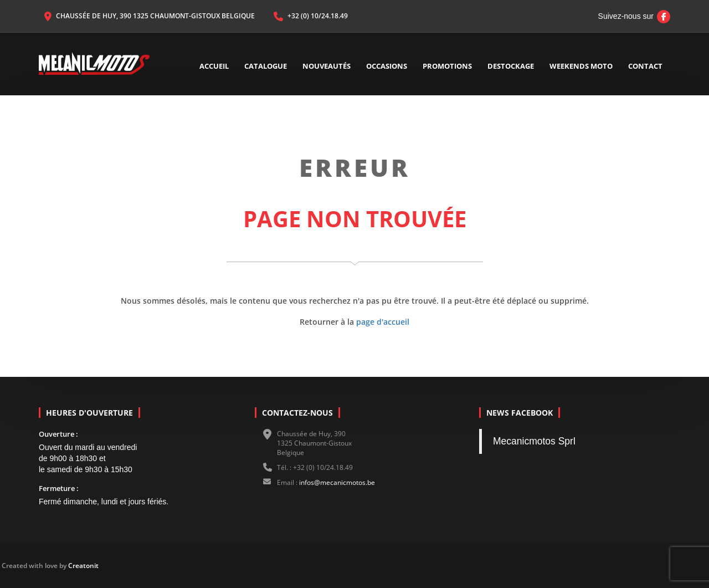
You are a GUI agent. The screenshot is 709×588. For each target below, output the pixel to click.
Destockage (511, 66)
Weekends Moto (581, 66)
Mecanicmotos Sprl (534, 441)
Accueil (214, 66)
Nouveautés (327, 66)
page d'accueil (383, 322)
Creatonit (24, 566)
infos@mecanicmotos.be (337, 482)
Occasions (387, 66)
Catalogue (266, 66)
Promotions (447, 66)
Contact (645, 66)
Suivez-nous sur (631, 16)
